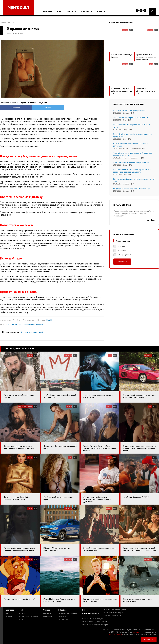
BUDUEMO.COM (95, 625)
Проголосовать (122, 262)
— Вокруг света (64, 619)
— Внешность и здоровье (68, 613)
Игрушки (71, 11)
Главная (3, 22)
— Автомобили (48, 616)
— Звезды (9, 616)
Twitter (39, 108)
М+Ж (59, 11)
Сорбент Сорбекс (116, 634)
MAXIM (49, 320)
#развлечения (29, 324)
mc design (136, 632)
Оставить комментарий (32, 332)
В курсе (101, 11)
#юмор (8, 324)
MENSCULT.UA (93, 619)
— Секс (21, 619)
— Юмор (22, 613)
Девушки (47, 11)
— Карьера (62, 616)
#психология (17, 324)
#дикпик (40, 324)
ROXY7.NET (115, 610)
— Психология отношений (28, 616)
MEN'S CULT (114, 613)
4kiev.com (112, 616)
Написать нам (149, 640)
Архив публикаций (90, 613)
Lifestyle (87, 11)
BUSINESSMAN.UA (94, 622)
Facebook (13, 108)
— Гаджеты (47, 613)
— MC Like (9, 613)
